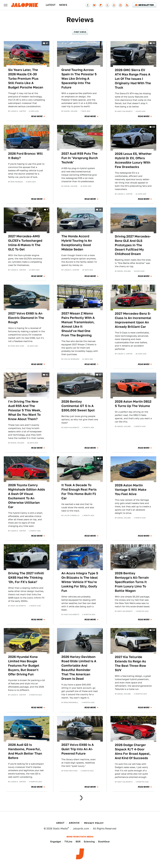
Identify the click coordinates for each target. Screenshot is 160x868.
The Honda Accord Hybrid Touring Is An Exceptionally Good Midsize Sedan (77, 243)
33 (100, 375)
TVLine (68, 842)
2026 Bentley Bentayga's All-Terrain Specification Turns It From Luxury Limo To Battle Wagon (132, 582)
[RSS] (127, 5)
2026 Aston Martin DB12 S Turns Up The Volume (133, 404)
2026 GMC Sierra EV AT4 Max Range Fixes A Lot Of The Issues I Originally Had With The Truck (133, 79)
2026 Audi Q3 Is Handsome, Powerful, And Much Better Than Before (25, 751)
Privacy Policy (94, 823)
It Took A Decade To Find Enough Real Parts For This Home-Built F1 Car (79, 492)
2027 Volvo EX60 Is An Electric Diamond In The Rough (26, 318)
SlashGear (104, 842)
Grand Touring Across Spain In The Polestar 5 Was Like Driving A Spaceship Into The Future (79, 79)
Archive (74, 823)
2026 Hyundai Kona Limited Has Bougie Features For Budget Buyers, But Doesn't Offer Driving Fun (24, 666)
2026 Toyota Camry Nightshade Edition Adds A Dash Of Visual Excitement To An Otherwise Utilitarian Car (27, 496)
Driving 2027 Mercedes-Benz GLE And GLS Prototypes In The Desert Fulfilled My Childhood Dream (133, 245)
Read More (37, 116)
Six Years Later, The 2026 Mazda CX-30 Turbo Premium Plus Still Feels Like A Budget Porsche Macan (26, 79)
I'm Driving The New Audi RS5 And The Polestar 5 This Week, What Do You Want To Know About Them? (25, 410)
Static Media (60, 829)
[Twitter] (107, 5)
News (63, 5)
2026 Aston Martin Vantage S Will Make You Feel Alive (131, 490)
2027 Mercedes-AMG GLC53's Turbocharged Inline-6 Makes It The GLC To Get (25, 243)
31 (154, 43)
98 (154, 630)
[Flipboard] (101, 5)
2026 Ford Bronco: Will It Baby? (25, 156)
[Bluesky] (94, 5)
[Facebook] (88, 5)
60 (154, 127)
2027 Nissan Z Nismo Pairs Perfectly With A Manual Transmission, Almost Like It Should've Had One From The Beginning (78, 324)
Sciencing (89, 842)
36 (100, 210)
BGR (78, 842)
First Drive (80, 32)
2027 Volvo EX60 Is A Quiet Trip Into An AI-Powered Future (78, 749)
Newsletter (144, 5)
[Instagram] (120, 5)
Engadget (56, 842)
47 (47, 43)
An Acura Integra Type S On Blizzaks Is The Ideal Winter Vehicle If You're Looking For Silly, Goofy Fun (80, 582)
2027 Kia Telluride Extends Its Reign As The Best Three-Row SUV (130, 663)
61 (47, 375)
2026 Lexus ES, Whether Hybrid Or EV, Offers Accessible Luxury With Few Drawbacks (133, 160)
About (60, 823)
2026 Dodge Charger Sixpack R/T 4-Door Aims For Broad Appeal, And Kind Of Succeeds (133, 751)
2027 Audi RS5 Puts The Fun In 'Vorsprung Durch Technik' (80, 158)
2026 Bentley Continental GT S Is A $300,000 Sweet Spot (78, 406)
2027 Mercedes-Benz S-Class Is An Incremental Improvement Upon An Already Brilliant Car (133, 320)
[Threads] (114, 5)
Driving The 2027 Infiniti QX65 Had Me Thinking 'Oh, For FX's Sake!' (26, 578)
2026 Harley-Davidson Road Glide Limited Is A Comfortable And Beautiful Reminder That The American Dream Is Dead (79, 668)
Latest (51, 5)
